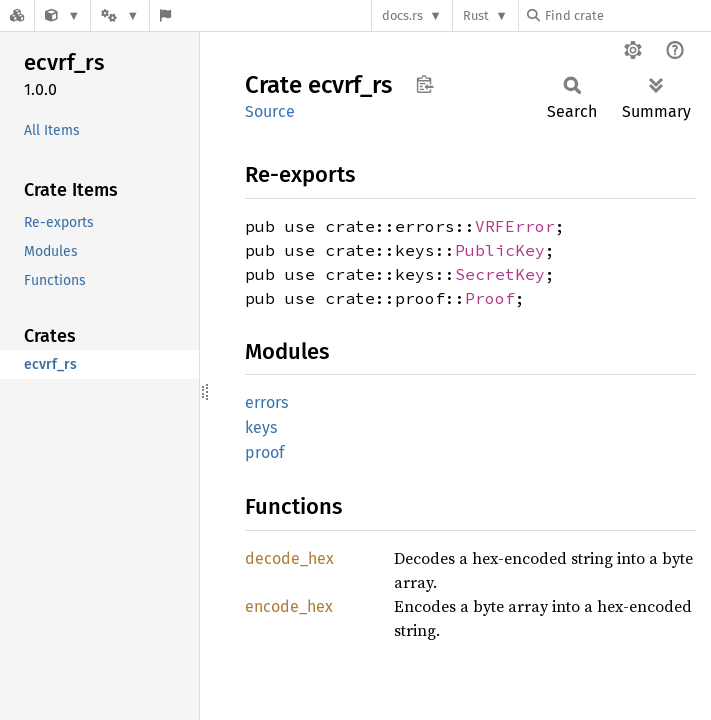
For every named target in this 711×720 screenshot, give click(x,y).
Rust (476, 15)
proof (264, 452)
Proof (490, 298)
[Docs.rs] (17, 15)
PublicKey (500, 250)
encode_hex (289, 606)
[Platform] (120, 15)
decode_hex (289, 558)
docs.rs (402, 15)
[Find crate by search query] (627, 15)
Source (270, 111)
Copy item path (424, 84)
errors (266, 402)
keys (261, 427)
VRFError (515, 226)
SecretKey (500, 274)
